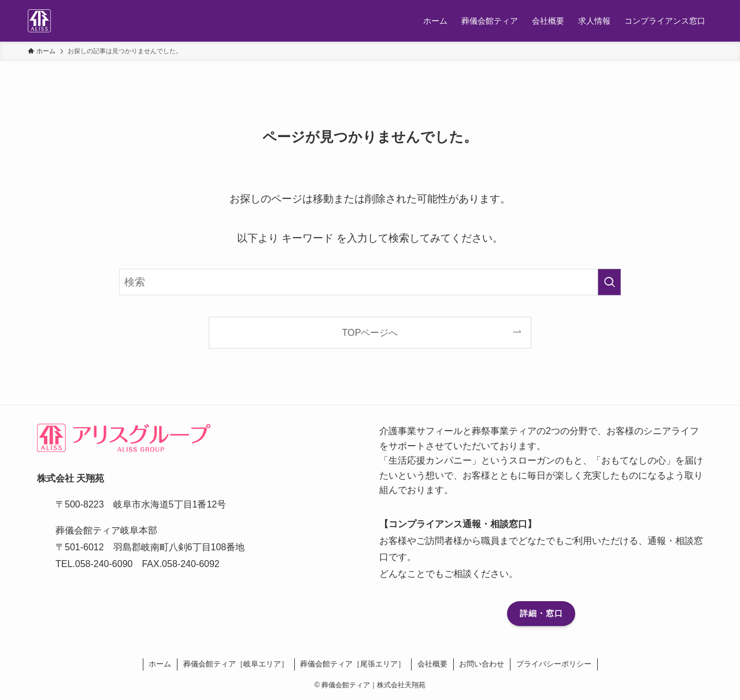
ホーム (160, 664)
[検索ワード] (370, 282)
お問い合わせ (482, 664)
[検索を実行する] (609, 282)
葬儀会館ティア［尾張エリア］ (353, 664)
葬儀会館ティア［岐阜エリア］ (236, 664)
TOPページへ (370, 332)
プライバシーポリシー (554, 664)
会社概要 (432, 664)
